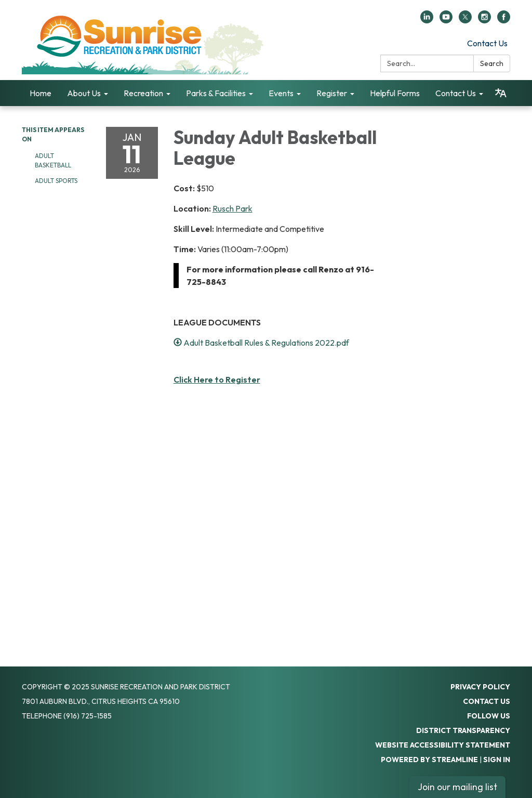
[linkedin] (427, 20)
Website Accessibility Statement (443, 745)
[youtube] (446, 20)
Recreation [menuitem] (143, 93)
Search (492, 63)
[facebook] (504, 20)
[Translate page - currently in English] (501, 93)
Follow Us (489, 716)
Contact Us (487, 43)
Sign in (497, 760)
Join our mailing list (457, 787)
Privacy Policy (480, 687)
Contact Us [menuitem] (456, 93)
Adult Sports (56, 181)
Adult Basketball (54, 160)
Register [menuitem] (332, 93)
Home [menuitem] (41, 93)
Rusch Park (232, 208)
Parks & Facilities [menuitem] (216, 93)
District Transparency (463, 730)
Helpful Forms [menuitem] (395, 93)
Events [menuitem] (281, 93)
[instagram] (484, 20)
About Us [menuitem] (84, 93)
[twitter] (465, 20)
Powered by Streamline (429, 760)
